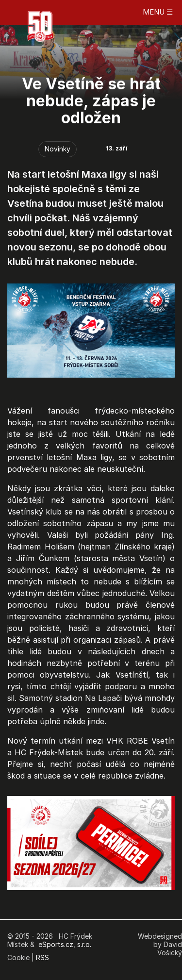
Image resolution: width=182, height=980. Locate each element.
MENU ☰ (158, 12)
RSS (42, 957)
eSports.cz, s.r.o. (65, 944)
